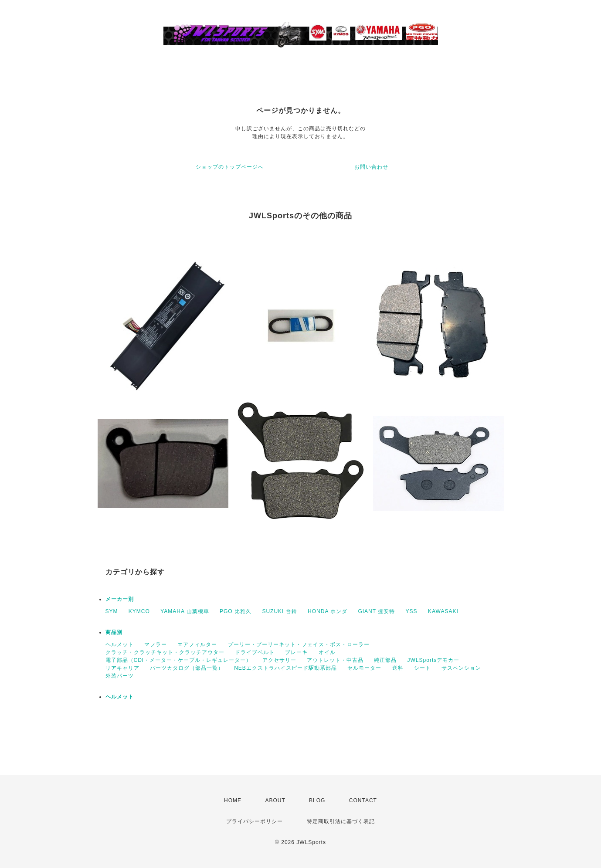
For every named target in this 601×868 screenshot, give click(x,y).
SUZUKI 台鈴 (279, 611)
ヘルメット (120, 644)
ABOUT (275, 800)
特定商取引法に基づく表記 (341, 821)
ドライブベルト (255, 652)
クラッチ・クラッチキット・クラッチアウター (165, 652)
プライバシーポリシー (255, 821)
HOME (233, 800)
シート (423, 668)
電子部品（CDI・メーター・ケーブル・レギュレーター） (179, 660)
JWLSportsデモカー (434, 660)
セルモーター (364, 668)
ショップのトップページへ (230, 167)
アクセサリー (279, 660)
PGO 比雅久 (236, 611)
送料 (398, 668)
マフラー (156, 644)
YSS (412, 611)
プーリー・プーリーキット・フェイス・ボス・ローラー (299, 644)
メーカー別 (120, 599)
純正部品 (385, 660)
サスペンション (461, 668)
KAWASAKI (443, 611)
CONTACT (363, 800)
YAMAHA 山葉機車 (185, 611)
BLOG (317, 800)
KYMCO (139, 611)
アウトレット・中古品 (335, 660)
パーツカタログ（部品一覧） (187, 668)
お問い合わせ (371, 167)
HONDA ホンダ (328, 611)
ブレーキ (296, 652)
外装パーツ (120, 676)
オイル (327, 652)
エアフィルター (197, 644)
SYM (112, 611)
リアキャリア (122, 668)
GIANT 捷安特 (376, 611)
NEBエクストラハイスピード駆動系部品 (285, 668)
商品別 (114, 632)
